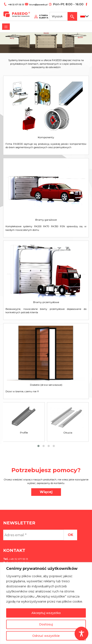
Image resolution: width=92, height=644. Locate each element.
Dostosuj (46, 624)
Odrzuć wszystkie (46, 636)
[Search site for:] (61, 14)
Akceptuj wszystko (46, 613)
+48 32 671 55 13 (15, 3)
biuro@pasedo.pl (35, 3)
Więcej (46, 492)
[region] (46, 603)
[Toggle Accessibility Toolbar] (81, 634)
